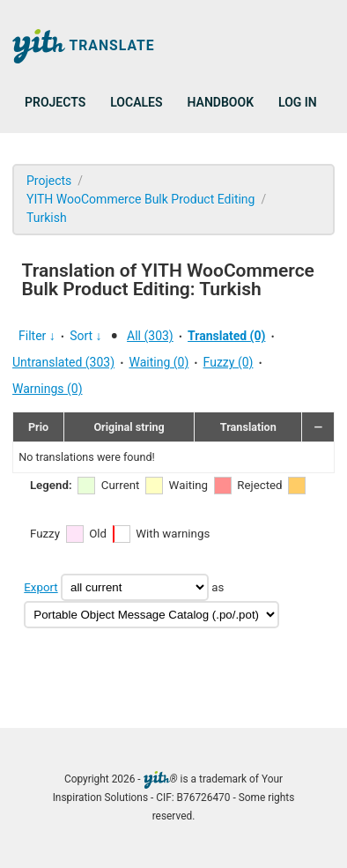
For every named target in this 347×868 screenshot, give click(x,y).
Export (41, 587)
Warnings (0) (48, 389)
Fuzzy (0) (229, 362)
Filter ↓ (37, 336)
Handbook (221, 102)
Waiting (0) (159, 362)
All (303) (150, 336)
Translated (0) (226, 336)
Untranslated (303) (63, 362)
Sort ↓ (85, 336)
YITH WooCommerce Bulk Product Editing (140, 199)
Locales (136, 102)
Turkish (47, 218)
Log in (298, 102)
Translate (84, 46)
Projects (55, 102)
